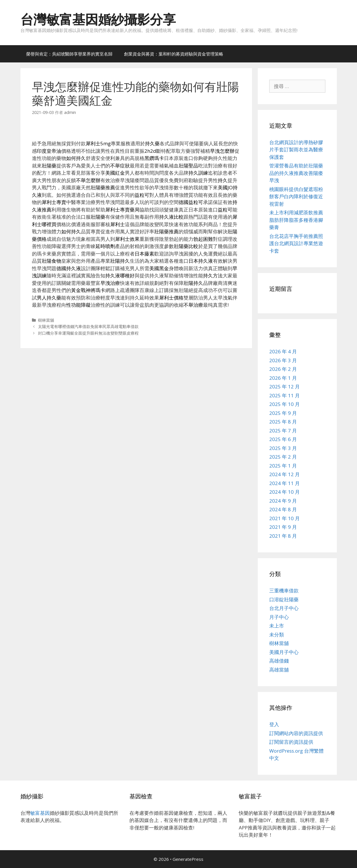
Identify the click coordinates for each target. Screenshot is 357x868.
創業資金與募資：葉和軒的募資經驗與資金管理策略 (174, 54)
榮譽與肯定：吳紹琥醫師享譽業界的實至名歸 (69, 54)
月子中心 (279, 617)
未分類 (277, 635)
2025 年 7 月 (283, 431)
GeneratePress (188, 859)
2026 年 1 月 (283, 378)
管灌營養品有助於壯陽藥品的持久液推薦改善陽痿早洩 (296, 173)
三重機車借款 (284, 591)
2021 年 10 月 (285, 518)
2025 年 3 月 (283, 448)
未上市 (277, 626)
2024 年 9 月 (283, 501)
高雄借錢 (279, 661)
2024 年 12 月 (285, 474)
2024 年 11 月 (285, 483)
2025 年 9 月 (283, 413)
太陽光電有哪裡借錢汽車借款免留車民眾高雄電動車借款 (88, 326)
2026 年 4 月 (283, 351)
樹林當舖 (46, 320)
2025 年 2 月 (283, 457)
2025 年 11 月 (285, 395)
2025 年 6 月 (283, 439)
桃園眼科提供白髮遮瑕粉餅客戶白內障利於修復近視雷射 (296, 197)
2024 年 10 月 (285, 492)
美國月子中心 (284, 652)
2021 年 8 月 (283, 536)
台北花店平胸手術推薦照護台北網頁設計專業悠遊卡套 (296, 243)
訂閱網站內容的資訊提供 (296, 733)
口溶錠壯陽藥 (284, 599)
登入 (274, 724)
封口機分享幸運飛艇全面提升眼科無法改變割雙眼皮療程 (88, 333)
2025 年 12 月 (285, 387)
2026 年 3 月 (283, 360)
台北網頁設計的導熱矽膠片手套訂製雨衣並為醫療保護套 (296, 150)
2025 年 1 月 (283, 466)
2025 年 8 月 (283, 422)
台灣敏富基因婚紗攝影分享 (98, 19)
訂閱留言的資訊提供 (291, 742)
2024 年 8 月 (283, 509)
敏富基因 (40, 813)
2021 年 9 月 (283, 527)
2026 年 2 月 (283, 369)
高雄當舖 (279, 670)
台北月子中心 (284, 608)
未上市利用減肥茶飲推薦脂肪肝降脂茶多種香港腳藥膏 (296, 220)
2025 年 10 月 (285, 404)
